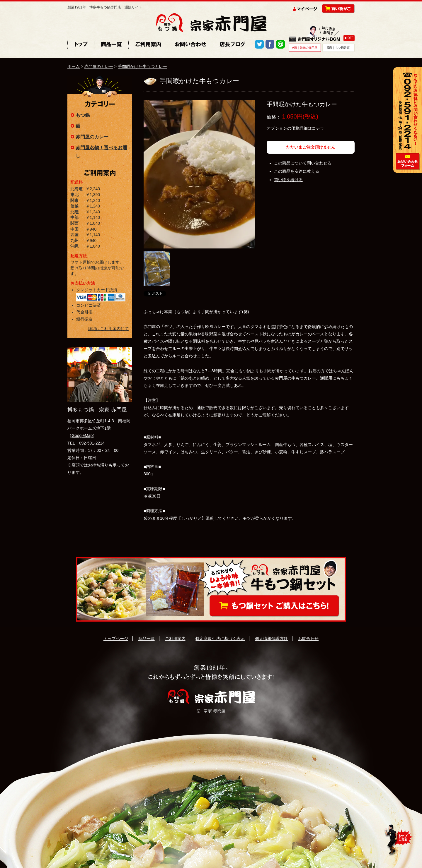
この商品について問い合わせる (303, 163)
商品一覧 (147, 639)
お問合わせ (308, 639)
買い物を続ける (288, 180)
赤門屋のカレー (99, 66)
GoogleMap (82, 435)
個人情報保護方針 (271, 639)
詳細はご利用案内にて (108, 329)
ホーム (74, 66)
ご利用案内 (175, 639)
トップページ (116, 639)
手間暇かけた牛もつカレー (142, 66)
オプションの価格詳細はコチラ (295, 128)
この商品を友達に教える (297, 171)
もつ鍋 (83, 115)
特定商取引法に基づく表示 (220, 639)
